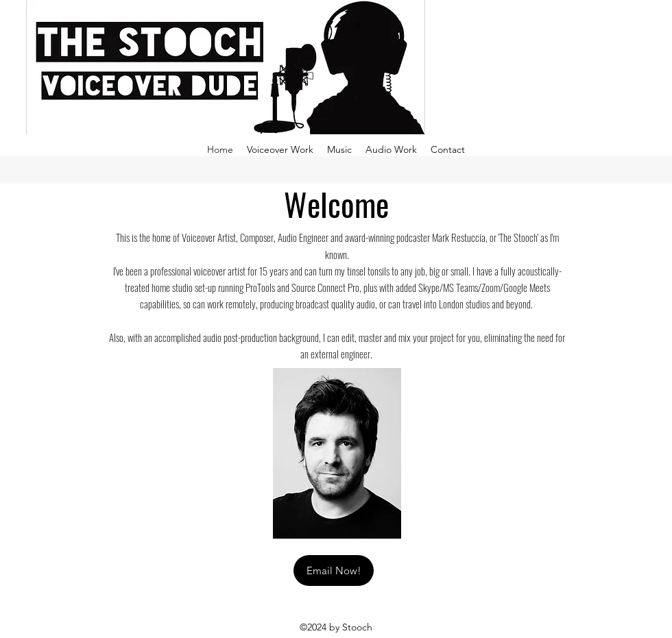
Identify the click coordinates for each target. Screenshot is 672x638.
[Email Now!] (334, 570)
